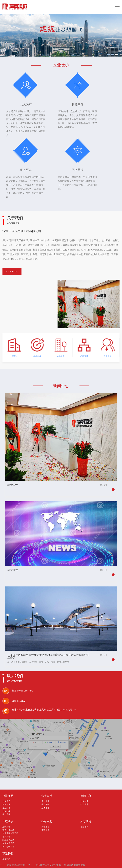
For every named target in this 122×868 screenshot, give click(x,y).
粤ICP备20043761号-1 (72, 863)
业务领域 (45, 797)
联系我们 (8, 843)
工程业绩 (8, 811)
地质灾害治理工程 (10, 823)
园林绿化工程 (8, 836)
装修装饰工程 (8, 833)
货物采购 (45, 819)
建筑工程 (6, 816)
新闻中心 (86, 785)
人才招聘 (86, 811)
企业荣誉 (45, 794)
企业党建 (6, 804)
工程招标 (45, 816)
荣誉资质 (47, 785)
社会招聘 (84, 816)
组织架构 (6, 794)
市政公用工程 (8, 819)
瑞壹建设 (13, 474)
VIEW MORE (12, 261)
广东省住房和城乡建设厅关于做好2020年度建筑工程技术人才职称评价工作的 (48, 646)
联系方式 (6, 848)
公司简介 (6, 791)
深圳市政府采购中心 (75, 854)
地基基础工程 (8, 829)
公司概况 (8, 785)
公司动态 (84, 791)
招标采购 (47, 811)
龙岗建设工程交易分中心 (20, 854)
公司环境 (6, 800)
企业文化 (6, 797)
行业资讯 (84, 794)
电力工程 (6, 826)
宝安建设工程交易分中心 (48, 854)
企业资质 (45, 791)
